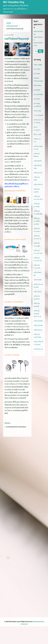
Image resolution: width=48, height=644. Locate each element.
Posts (41, 622)
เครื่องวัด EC (38, 173)
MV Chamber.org (14, 2)
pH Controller (38, 94)
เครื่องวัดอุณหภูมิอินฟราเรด (37, 314)
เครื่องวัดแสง (38, 330)
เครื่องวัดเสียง (38, 321)
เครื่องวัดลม (38, 292)
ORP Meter (38, 85)
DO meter (37, 69)
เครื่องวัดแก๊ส (38, 325)
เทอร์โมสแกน (38, 349)
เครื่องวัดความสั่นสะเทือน (37, 221)
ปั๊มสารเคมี (37, 134)
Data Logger (38, 65)
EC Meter (37, 74)
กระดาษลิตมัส (38, 115)
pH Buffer (37, 90)
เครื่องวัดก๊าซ (38, 184)
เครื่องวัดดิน (38, 280)
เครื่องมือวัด (38, 161)
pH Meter (37, 99)
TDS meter (37, 111)
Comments (24, 624)
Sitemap (36, 622)
